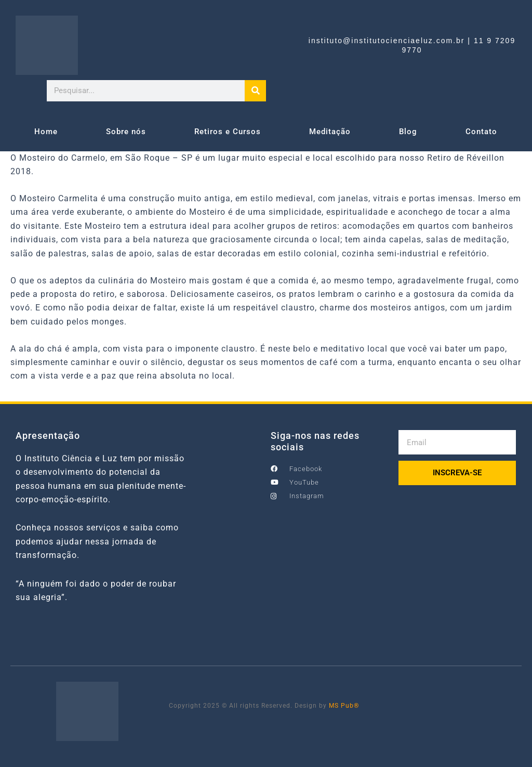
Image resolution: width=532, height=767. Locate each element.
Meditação (330, 132)
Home (46, 132)
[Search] (255, 91)
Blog (408, 132)
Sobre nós (126, 132)
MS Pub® (344, 706)
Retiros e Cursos (228, 132)
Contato (481, 132)
